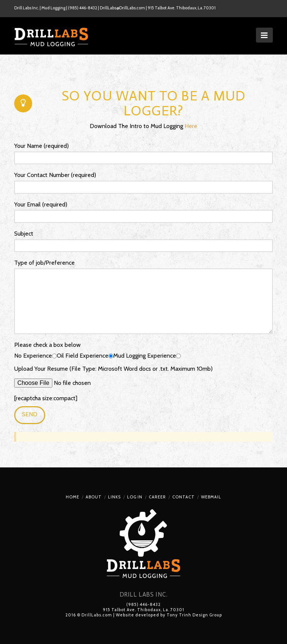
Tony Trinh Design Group (194, 615)
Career (157, 497)
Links (114, 497)
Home (72, 497)
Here (191, 126)
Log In (135, 497)
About (94, 497)
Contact (183, 497)
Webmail (211, 497)
